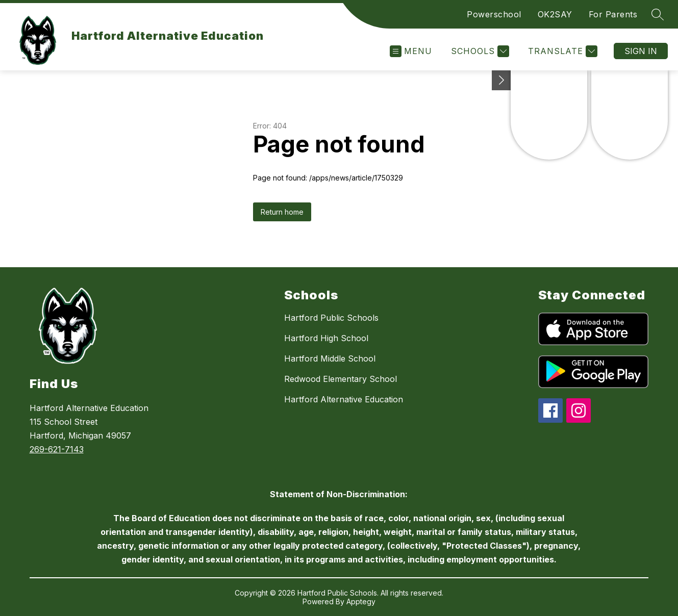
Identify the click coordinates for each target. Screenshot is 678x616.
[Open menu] (411, 51)
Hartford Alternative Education (344, 399)
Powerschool (494, 14)
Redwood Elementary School (341, 379)
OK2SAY (555, 14)
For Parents (613, 14)
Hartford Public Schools (331, 318)
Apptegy (361, 601)
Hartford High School (326, 338)
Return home (282, 212)
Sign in (641, 51)
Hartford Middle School (330, 358)
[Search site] (658, 14)
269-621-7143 (57, 449)
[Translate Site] (561, 51)
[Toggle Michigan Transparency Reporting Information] (501, 80)
